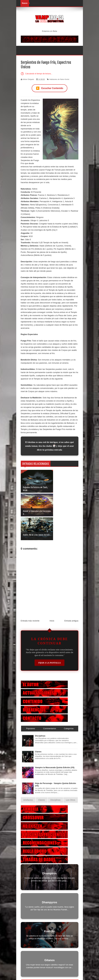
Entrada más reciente (30, 597)
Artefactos (28, 776)
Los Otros (71, 776)
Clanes (38, 728)
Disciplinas (40, 712)
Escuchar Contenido (50, 88)
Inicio (52, 597)
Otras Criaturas (50, 959)
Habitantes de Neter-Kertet (59, 79)
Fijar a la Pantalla (50, 639)
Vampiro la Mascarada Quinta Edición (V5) (55, 744)
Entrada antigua (71, 597)
